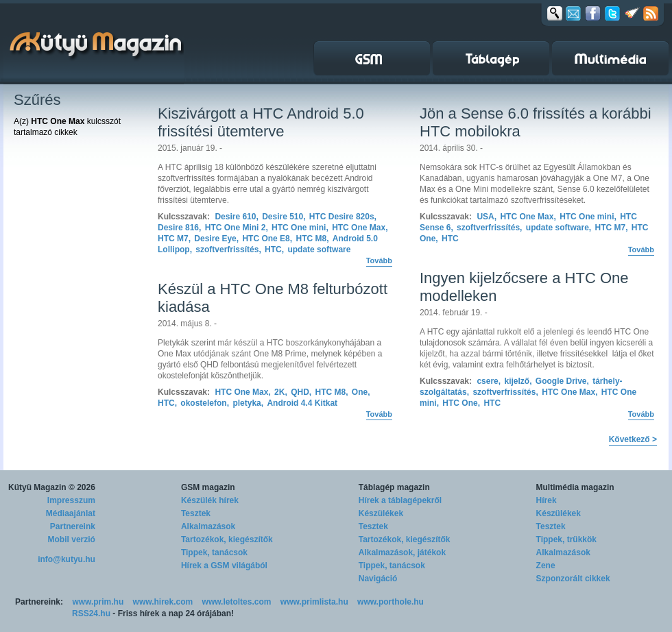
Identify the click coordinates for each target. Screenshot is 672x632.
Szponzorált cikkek (573, 579)
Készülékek (381, 513)
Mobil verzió (72, 539)
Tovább (379, 260)
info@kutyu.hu (67, 559)
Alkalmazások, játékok (402, 552)
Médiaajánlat (71, 513)
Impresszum (71, 500)
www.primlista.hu (314, 602)
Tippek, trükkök (566, 539)
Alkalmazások (208, 526)
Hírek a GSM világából (224, 566)
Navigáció (378, 579)
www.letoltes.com (237, 602)
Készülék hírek (210, 500)
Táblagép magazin (394, 487)
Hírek (547, 500)
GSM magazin (208, 487)
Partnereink (73, 526)
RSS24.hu (91, 613)
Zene (546, 566)
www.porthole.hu (391, 602)
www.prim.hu (98, 602)
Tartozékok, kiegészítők (227, 539)
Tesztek (196, 513)
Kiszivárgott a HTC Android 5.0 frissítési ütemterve (261, 122)
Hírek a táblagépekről (400, 500)
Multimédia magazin (575, 487)
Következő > (633, 439)
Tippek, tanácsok (214, 552)
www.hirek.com (163, 602)
